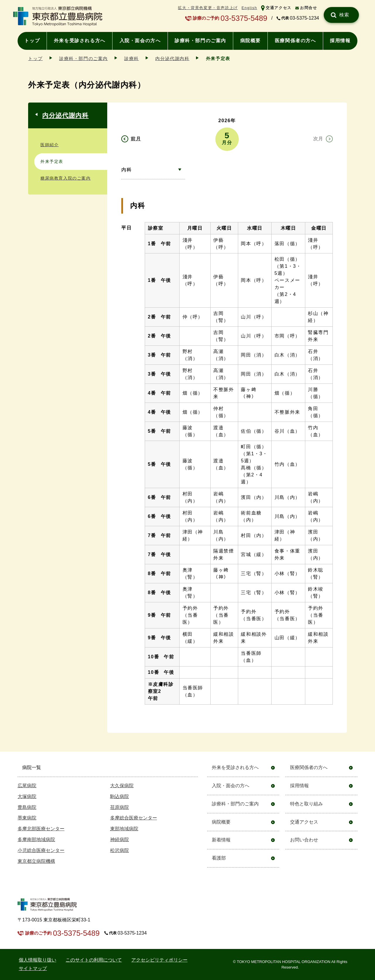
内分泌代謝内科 (172, 58)
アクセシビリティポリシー (159, 960)
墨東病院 (27, 818)
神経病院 (120, 840)
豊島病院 (27, 807)
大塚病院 (27, 796)
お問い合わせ (304, 840)
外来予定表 (52, 161)
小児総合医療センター (41, 850)
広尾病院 (27, 786)
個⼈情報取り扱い (37, 960)
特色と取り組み (306, 804)
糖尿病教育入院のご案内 (66, 178)
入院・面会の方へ (140, 41)
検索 (344, 15)
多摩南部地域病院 (36, 840)
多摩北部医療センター (41, 829)
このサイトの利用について (94, 960)
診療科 (132, 58)
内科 (126, 170)
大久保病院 (122, 786)
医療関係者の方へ (295, 41)
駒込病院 (120, 796)
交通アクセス (279, 8)
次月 (318, 139)
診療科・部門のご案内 (200, 41)
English (249, 8)
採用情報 (340, 41)
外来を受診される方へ (80, 41)
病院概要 (250, 41)
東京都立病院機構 (36, 861)
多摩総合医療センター (134, 818)
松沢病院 (120, 850)
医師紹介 (50, 145)
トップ (32, 41)
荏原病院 (120, 807)
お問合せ (308, 8)
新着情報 (221, 840)
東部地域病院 (124, 829)
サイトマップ (33, 968)
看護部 (219, 858)
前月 (136, 139)
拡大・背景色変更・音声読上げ (208, 8)
